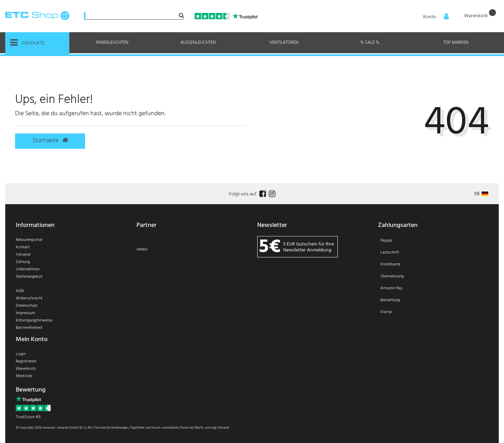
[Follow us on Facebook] (262, 194)
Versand (23, 255)
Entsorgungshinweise (34, 320)
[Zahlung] (433, 281)
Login (21, 354)
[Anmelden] (434, 16)
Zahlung (23, 262)
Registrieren (26, 361)
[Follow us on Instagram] (271, 194)
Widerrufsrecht (29, 298)
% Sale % (370, 43)
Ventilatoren (284, 43)
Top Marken (456, 43)
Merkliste (24, 376)
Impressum (26, 313)
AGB (20, 291)
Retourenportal (29, 240)
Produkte (27, 43)
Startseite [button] (50, 141)
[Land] (481, 194)
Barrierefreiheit (29, 328)
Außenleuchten (198, 43)
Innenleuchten (112, 43)
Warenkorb (26, 369)
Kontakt (23, 247)
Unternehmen (28, 269)
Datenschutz (27, 306)
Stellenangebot (29, 277)
